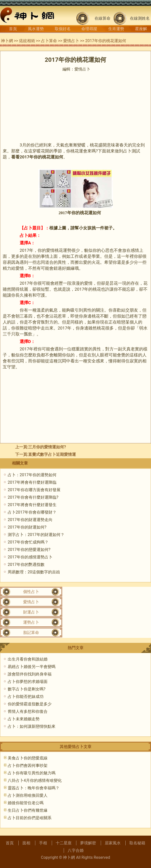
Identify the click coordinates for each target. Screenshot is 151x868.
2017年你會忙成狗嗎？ (28, 542)
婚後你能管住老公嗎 (26, 803)
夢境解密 (88, 843)
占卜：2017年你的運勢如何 (32, 475)
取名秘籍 (137, 843)
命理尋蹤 (89, 29)
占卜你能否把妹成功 (26, 697)
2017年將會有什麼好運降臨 (32, 482)
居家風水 (113, 843)
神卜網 (7, 41)
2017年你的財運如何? (27, 527)
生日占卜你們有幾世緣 (28, 810)
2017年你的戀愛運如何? (29, 550)
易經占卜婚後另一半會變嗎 (32, 667)
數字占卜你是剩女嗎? (27, 689)
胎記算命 (31, 633)
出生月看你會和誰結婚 (28, 659)
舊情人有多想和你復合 (28, 711)
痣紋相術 (27, 41)
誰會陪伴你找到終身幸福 (30, 674)
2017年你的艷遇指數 (26, 565)
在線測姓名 (140, 18)
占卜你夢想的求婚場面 (28, 682)
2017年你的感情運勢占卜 (30, 557)
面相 (26, 843)
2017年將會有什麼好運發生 (32, 505)
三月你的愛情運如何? (47, 447)
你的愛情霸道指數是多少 (30, 704)
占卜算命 (49, 41)
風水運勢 (36, 29)
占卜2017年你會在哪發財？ (32, 512)
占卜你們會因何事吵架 (28, 766)
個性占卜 (31, 592)
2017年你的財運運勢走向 (30, 520)
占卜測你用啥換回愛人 (28, 795)
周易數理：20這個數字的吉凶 (34, 572)
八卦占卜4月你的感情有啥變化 (35, 780)
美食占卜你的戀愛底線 (28, 758)
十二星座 (64, 843)
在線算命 (102, 18)
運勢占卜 (31, 622)
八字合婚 (76, 850)
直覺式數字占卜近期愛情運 (52, 454)
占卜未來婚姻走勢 (24, 719)
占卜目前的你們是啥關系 (30, 818)
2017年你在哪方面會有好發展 (34, 490)
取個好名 (63, 29)
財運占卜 (31, 612)
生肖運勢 (116, 29)
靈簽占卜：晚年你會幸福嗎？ (34, 788)
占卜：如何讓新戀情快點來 (32, 726)
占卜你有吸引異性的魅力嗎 (32, 773)
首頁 (13, 29)
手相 (43, 843)
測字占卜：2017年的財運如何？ (36, 535)
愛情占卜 (71, 41)
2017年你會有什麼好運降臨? (33, 497)
